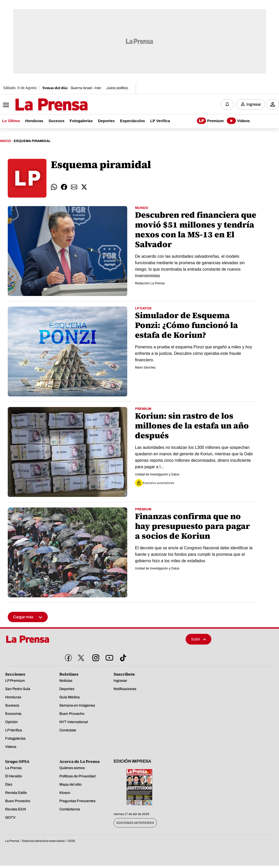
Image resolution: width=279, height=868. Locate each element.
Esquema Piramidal (32, 142)
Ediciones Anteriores (135, 823)
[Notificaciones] (227, 105)
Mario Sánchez (145, 368)
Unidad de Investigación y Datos (157, 475)
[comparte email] (74, 187)
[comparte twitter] (84, 187)
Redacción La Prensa (150, 284)
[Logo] (39, 105)
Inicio (5, 142)
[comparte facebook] (64, 187)
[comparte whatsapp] (54, 187)
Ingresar (254, 105)
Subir (198, 640)
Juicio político (117, 88)
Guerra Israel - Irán (86, 88)
